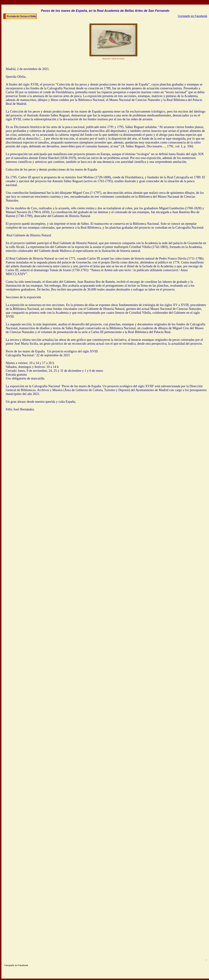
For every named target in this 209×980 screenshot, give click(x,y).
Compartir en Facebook (192, 16)
